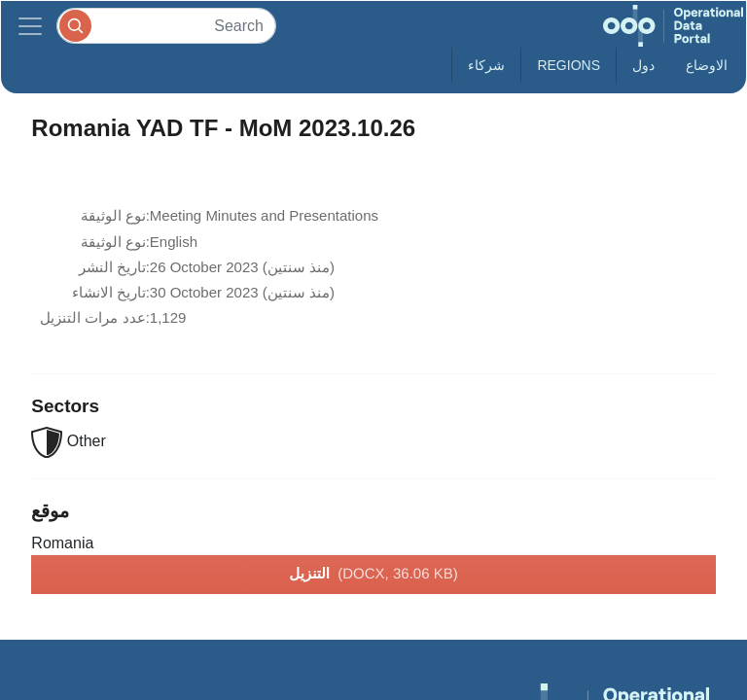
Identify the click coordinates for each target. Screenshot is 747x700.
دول (643, 65)
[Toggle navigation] (30, 26)
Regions (569, 65)
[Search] (166, 26)
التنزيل (373, 575)
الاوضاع (707, 65)
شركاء (486, 65)
